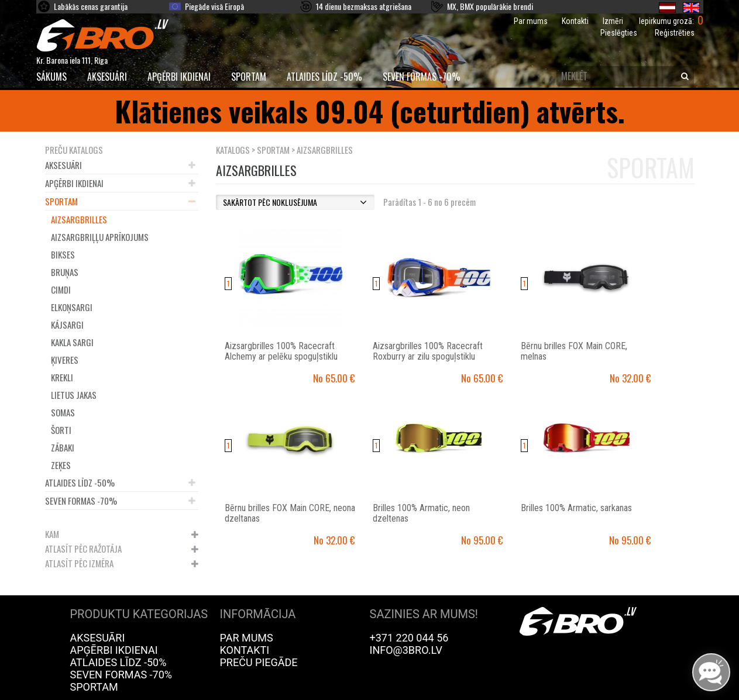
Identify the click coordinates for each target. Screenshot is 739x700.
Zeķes (61, 465)
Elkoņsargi (72, 307)
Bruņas (65, 272)
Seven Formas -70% (422, 77)
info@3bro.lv (406, 650)
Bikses (63, 254)
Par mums (531, 21)
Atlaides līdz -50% (324, 77)
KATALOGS (233, 150)
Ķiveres (65, 360)
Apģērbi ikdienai (179, 77)
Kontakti (575, 21)
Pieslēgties (619, 33)
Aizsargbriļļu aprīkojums (100, 237)
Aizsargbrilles (79, 219)
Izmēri (613, 21)
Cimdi (61, 289)
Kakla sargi (72, 342)
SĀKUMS (51, 77)
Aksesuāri (107, 77)
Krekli (62, 377)
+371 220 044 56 (409, 638)
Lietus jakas (74, 395)
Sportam (249, 77)
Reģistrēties (675, 33)
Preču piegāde (259, 662)
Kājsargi (67, 325)
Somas (63, 412)
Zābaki (63, 447)
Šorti (61, 430)
